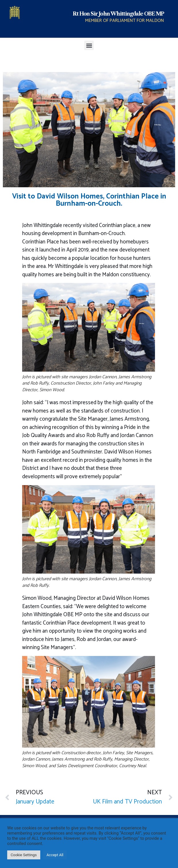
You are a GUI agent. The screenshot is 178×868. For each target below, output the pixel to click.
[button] (89, 45)
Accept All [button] (55, 855)
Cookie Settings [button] (24, 855)
